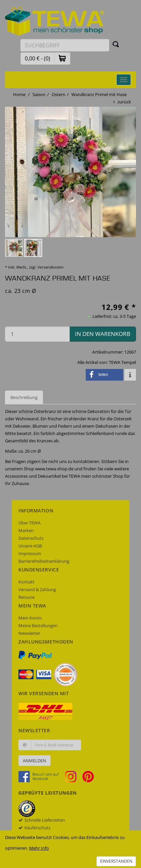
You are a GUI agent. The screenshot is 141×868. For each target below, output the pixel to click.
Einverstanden (116, 861)
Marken (26, 530)
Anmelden (34, 761)
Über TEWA (29, 523)
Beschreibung (24, 397)
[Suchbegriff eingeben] (65, 45)
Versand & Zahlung (37, 589)
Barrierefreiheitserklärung (44, 561)
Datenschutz (31, 538)
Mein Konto (30, 618)
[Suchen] (116, 44)
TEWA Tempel (122, 362)
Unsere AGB (30, 546)
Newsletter (29, 633)
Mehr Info (39, 848)
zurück (124, 102)
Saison (39, 94)
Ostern (58, 94)
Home (19, 94)
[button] (62, 58)
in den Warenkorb (103, 334)
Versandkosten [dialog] (51, 267)
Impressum (30, 553)
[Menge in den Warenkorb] (37, 334)
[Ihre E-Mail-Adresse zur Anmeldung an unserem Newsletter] (56, 745)
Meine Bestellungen (38, 625)
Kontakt (26, 582)
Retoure (26, 597)
